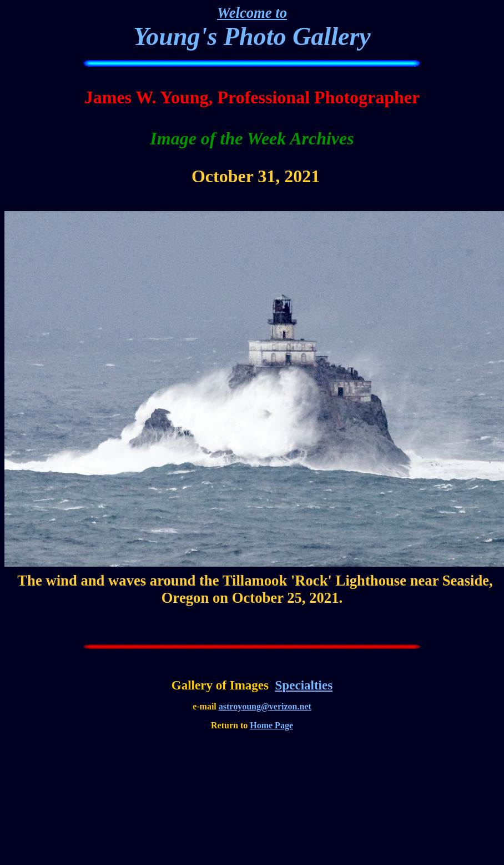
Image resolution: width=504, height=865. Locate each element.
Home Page (271, 725)
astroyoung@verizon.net (265, 706)
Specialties (304, 685)
